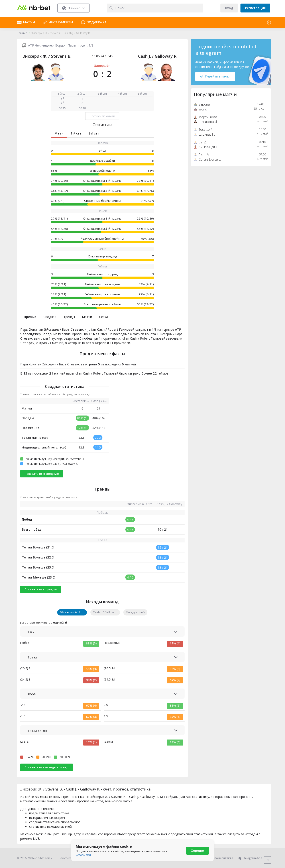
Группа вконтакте (218, 858)
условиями (83, 855)
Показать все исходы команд (46, 767)
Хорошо (197, 851)
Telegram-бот (250, 858)
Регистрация (255, 8)
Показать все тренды (41, 589)
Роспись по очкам (102, 116)
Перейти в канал (215, 76)
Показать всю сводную (42, 474)
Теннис (22, 33)
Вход (229, 8)
